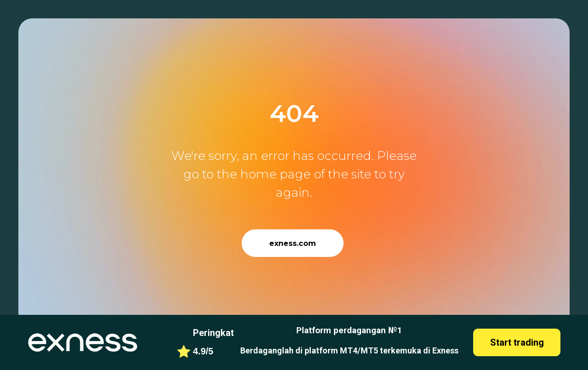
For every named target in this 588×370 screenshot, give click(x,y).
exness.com (293, 243)
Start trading (517, 342)
